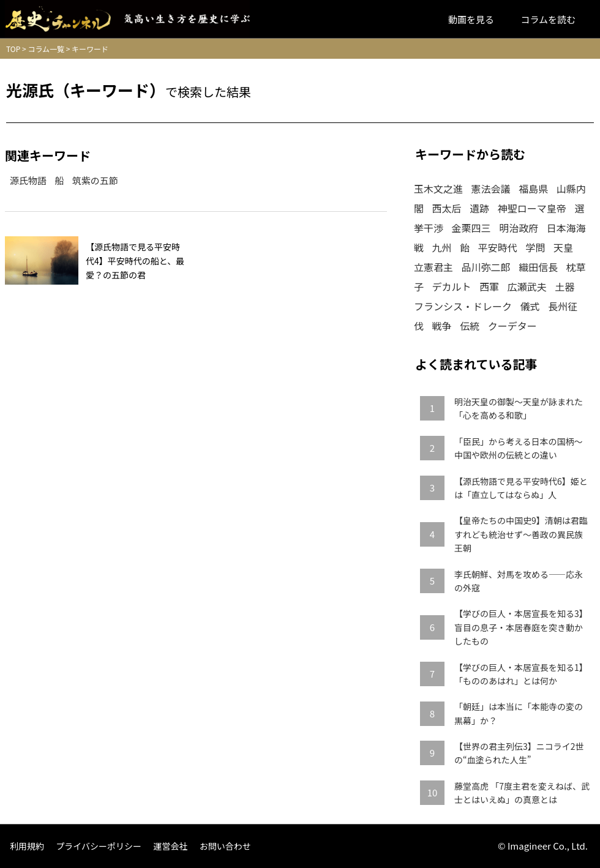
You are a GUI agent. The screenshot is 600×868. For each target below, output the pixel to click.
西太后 (447, 208)
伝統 (470, 326)
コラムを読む (548, 19)
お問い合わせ (225, 846)
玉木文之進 (438, 189)
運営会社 (170, 846)
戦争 (442, 326)
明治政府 (519, 228)
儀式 (530, 306)
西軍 (489, 286)
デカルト (452, 286)
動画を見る (471, 19)
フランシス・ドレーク (463, 306)
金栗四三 (471, 228)
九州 (442, 247)
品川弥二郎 (486, 267)
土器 (564, 286)
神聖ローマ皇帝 (532, 208)
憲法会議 (491, 189)
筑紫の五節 (95, 180)
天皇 (563, 247)
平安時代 (498, 247)
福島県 (533, 189)
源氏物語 (28, 180)
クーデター (512, 326)
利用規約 (27, 846)
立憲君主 (433, 267)
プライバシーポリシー (99, 846)
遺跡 (479, 208)
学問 (535, 247)
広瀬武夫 (527, 286)
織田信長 (538, 267)
